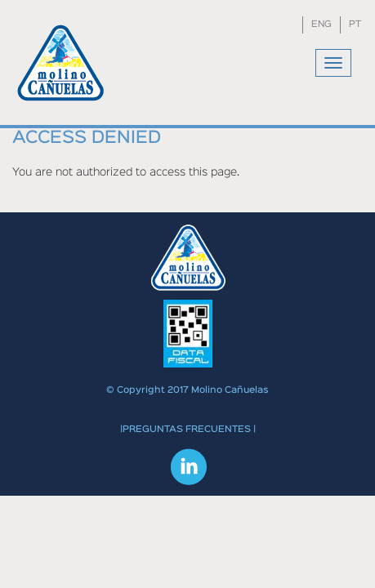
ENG (321, 24)
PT (355, 24)
